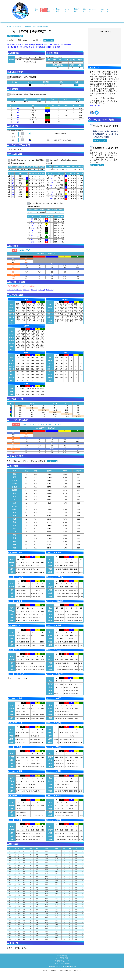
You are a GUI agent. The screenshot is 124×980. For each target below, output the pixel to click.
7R (32, 233)
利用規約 (53, 970)
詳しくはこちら (100, 141)
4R (18, 108)
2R (13, 183)
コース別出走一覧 (15, 47)
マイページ (64, 962)
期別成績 (48, 47)
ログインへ (49, 40)
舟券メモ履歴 (29, 47)
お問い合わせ (66, 963)
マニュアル (58, 963)
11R (18, 111)
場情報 (57, 960)
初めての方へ (95, 106)
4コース (34, 290)
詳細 (76, 85)
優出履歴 (56, 47)
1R (13, 181)
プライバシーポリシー (65, 970)
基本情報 (11, 45)
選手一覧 (18, 27)
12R (13, 192)
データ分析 (59, 957)
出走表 (59, 955)
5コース (42, 290)
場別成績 (39, 47)
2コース (18, 290)
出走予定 (20, 45)
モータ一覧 (59, 959)
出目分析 (66, 957)
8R (18, 120)
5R (18, 115)
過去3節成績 (30, 45)
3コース (26, 290)
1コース (11, 290)
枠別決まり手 (42, 45)
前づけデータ (66, 45)
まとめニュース (64, 960)
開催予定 (66, 959)
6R (13, 176)
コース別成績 (54, 45)
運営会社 (46, 970)
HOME (9, 27)
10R (18, 117)
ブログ (58, 962)
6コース (50, 290)
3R (52, 176)
